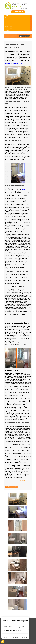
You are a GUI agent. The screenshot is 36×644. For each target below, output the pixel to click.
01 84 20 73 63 (19, 13)
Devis (6, 22)
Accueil (7, 16)
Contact (7, 30)
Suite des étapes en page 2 (24, 480)
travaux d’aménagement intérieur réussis (14, 63)
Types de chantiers (10, 28)
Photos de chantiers (10, 18)
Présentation (8, 24)
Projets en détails (9, 20)
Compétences (8, 26)
